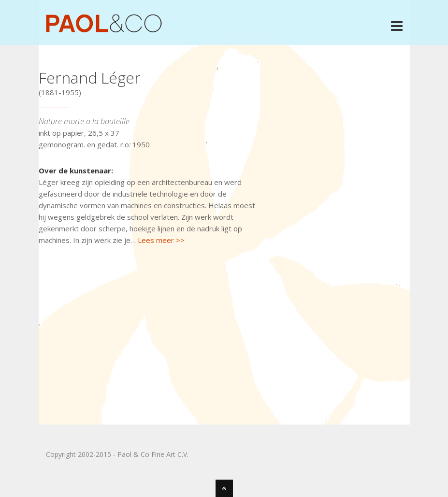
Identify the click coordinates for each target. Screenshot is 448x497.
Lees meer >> (161, 240)
